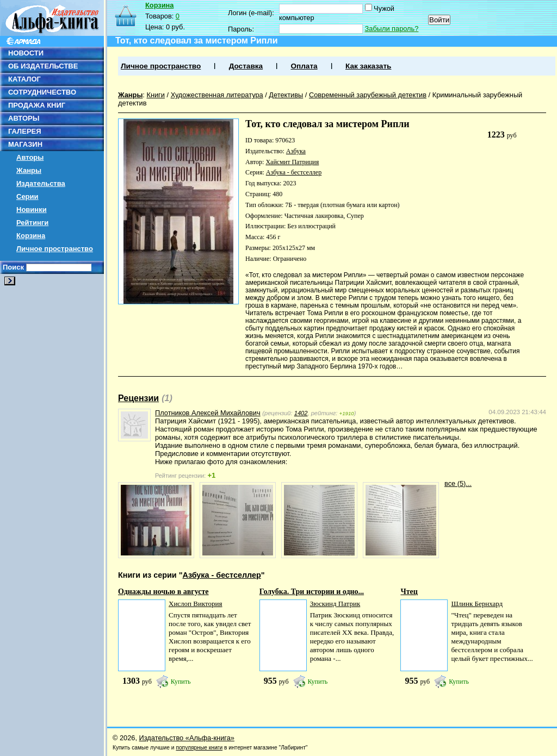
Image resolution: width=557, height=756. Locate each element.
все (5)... (458, 483)
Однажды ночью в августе (163, 592)
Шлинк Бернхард (477, 604)
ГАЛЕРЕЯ (25, 131)
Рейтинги (32, 223)
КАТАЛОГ (24, 79)
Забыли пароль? (392, 29)
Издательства (41, 183)
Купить (181, 682)
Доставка (246, 66)
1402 (301, 413)
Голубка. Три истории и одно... (312, 592)
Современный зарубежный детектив (368, 95)
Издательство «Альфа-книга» (187, 738)
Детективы (286, 95)
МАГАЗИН (25, 144)
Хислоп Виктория (196, 604)
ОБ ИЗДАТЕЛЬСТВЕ (43, 66)
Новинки (32, 210)
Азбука (296, 151)
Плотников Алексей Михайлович (208, 413)
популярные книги (199, 748)
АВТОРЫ (24, 118)
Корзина (31, 236)
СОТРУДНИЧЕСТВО (42, 92)
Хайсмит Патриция (292, 162)
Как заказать (368, 66)
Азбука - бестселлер (294, 172)
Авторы (30, 157)
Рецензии (138, 398)
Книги (156, 95)
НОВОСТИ (26, 53)
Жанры (29, 170)
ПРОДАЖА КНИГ (37, 105)
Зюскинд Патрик (335, 604)
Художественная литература (217, 95)
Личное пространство (55, 249)
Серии (27, 196)
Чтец (409, 592)
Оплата (304, 66)
